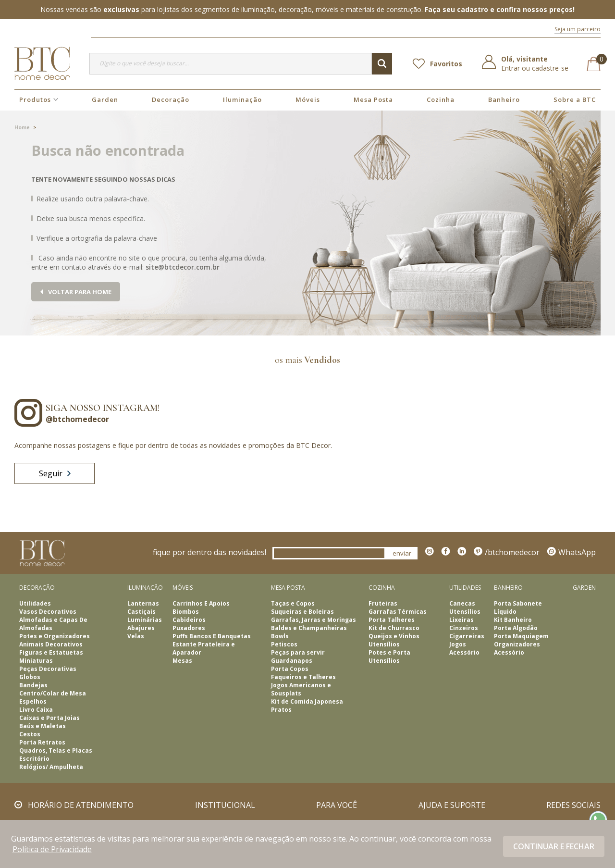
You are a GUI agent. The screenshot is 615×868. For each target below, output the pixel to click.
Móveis (308, 99)
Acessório (464, 652)
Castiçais (141, 612)
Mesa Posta (373, 99)
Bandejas (33, 685)
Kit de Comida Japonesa (307, 701)
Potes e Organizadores (55, 636)
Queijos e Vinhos (394, 636)
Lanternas (143, 603)
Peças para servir (298, 652)
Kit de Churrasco (394, 628)
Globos (30, 677)
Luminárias (145, 620)
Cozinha (441, 99)
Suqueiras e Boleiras (302, 612)
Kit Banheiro (513, 620)
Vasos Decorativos (48, 612)
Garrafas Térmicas (398, 612)
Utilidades (35, 603)
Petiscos (284, 644)
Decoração (171, 99)
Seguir (55, 473)
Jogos (458, 644)
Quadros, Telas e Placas (56, 750)
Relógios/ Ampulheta (51, 767)
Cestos (30, 734)
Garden (105, 99)
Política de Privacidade (52, 849)
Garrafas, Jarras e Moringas (314, 620)
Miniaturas (36, 661)
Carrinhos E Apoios (201, 603)
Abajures (141, 628)
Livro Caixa (36, 710)
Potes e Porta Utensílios (389, 657)
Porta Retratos (42, 742)
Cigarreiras (467, 636)
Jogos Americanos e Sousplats (301, 689)
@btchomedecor (77, 419)
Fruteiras (383, 603)
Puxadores (189, 628)
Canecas (462, 603)
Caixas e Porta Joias (49, 718)
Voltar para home (80, 292)
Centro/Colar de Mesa (53, 693)
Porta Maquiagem (521, 636)
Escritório (34, 759)
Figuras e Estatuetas (51, 652)
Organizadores (517, 644)
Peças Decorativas (48, 669)
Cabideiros (189, 620)
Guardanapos (292, 661)
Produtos (35, 99)
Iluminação (242, 99)
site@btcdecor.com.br (183, 267)
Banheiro (504, 99)
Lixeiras (461, 620)
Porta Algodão (516, 628)
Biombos (186, 612)
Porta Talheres (392, 620)
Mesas (182, 661)
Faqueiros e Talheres (303, 677)
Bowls (280, 636)
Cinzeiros (464, 628)
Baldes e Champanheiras (309, 628)
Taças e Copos (293, 603)
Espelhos (33, 701)
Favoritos (446, 64)
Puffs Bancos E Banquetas (212, 636)
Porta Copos (290, 669)
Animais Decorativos (51, 644)
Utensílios (384, 644)
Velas (136, 636)
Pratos (281, 710)
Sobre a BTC (575, 99)
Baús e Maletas (43, 726)
